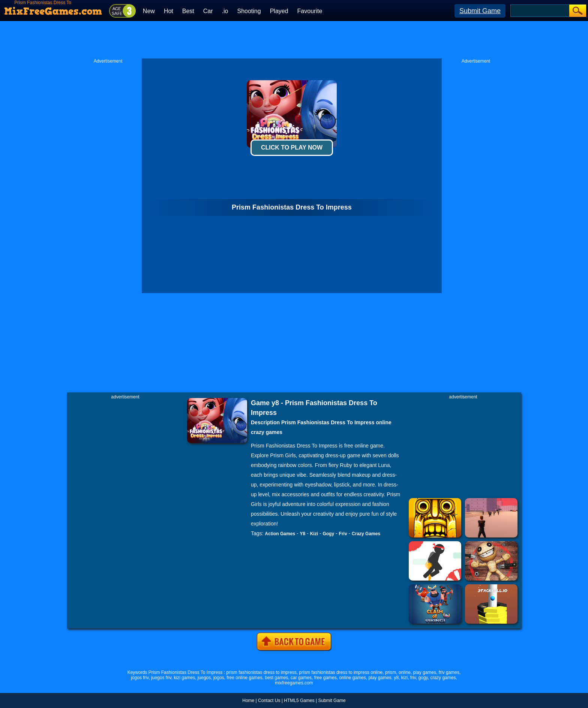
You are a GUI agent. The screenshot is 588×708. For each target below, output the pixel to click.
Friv (343, 534)
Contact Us (269, 701)
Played (279, 11)
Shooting (249, 11)
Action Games (280, 534)
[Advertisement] (294, 40)
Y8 (303, 534)
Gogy (328, 534)
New (149, 11)
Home (248, 701)
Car (208, 11)
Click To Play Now (292, 147)
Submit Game (480, 11)
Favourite (310, 11)
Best (188, 11)
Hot (169, 11)
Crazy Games (366, 534)
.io (225, 11)
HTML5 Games (299, 701)
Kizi (314, 534)
